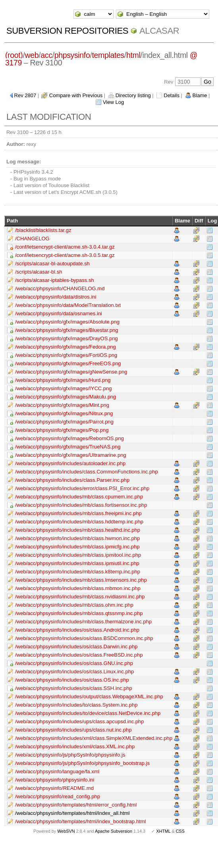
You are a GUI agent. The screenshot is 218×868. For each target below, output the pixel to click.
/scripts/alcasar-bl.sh (39, 272)
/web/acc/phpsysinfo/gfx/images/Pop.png (62, 430)
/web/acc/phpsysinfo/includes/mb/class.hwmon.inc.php (77, 538)
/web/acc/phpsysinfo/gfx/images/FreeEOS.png (68, 363)
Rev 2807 (25, 95)
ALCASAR (159, 31)
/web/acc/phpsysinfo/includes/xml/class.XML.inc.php (75, 746)
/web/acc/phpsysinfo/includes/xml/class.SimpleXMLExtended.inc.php (94, 738)
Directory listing (133, 95)
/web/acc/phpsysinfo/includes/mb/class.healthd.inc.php (78, 530)
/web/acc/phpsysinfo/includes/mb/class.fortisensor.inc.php (81, 505)
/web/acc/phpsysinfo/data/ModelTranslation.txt (68, 305)
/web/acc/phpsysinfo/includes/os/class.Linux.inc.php (74, 672)
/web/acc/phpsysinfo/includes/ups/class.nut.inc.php (73, 730)
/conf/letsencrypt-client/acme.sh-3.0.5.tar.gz (65, 255)
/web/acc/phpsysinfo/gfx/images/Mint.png (62, 405)
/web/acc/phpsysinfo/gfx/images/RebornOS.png (69, 438)
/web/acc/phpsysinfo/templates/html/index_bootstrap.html (81, 821)
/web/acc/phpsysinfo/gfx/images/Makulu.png (66, 397)
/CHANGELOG (32, 239)
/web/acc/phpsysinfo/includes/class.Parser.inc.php (72, 480)
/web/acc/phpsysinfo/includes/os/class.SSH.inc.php (74, 688)
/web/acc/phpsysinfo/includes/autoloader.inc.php (70, 463)
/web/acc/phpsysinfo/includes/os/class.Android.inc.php (77, 630)
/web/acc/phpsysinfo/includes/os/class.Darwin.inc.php (76, 647)
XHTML (163, 831)
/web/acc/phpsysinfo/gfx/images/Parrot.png (64, 422)
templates (108, 55)
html (133, 55)
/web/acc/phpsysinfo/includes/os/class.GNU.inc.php (74, 663)
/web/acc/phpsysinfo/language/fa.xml (57, 771)
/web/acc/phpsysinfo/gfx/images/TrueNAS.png (68, 447)
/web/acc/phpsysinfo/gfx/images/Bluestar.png (67, 330)
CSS (180, 831)
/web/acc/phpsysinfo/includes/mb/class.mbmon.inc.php (78, 588)
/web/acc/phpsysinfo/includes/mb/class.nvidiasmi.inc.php (80, 597)
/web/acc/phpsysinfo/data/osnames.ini (59, 313)
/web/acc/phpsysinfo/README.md (54, 788)
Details (172, 95)
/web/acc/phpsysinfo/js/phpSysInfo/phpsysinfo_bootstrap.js (82, 763)
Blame (200, 95)
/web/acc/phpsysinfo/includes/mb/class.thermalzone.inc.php (83, 622)
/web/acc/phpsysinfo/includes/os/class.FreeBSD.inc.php (79, 655)
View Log (113, 102)
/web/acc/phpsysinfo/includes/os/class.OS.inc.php (72, 680)
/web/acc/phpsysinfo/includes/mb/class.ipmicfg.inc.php (77, 547)
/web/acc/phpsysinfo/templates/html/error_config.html (76, 805)
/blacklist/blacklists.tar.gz (43, 230)
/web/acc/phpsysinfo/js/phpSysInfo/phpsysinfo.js (70, 755)
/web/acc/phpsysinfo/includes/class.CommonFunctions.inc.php (87, 472)
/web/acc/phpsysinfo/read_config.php (58, 796)
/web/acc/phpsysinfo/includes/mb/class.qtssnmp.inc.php (79, 613)
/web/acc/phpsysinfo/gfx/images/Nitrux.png (64, 413)
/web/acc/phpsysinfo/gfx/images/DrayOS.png (67, 338)
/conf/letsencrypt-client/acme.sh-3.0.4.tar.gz (65, 247)
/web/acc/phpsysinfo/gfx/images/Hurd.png (63, 380)
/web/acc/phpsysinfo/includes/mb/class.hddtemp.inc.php (79, 522)
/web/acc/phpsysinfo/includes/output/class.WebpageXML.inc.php (89, 697)
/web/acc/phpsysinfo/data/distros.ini (56, 297)
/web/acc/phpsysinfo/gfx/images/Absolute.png (67, 322)
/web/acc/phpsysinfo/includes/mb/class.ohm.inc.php (74, 605)
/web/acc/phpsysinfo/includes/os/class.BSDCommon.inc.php (84, 638)
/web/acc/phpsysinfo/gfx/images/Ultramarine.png (71, 455)
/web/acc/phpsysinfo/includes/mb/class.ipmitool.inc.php (78, 555)
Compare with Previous (76, 95)
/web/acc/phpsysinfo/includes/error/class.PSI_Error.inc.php (82, 488)
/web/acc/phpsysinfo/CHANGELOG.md (60, 288)
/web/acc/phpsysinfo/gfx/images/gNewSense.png (71, 372)
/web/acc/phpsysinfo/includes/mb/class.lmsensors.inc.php (81, 580)
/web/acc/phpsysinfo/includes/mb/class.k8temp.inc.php (78, 572)
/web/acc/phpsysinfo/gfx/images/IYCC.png (64, 388)
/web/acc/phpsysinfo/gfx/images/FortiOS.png (66, 355)
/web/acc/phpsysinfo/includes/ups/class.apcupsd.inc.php (79, 721)
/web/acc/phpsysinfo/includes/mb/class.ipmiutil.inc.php (77, 563)
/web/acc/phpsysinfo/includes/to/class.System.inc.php (76, 705)
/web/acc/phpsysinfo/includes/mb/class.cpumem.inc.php (79, 497)
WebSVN (66, 831)
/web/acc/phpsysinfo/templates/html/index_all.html (72, 813)
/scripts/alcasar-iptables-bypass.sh (55, 280)
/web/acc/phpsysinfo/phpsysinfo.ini (55, 780)
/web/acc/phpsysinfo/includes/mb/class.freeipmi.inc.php (78, 513)
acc (46, 55)
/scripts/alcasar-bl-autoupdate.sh (52, 263)
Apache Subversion (114, 831)
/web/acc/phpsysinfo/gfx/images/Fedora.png (66, 347)
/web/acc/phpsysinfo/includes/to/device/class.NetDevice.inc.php (88, 713)
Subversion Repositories (67, 31)
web (32, 55)
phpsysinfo (72, 55)
